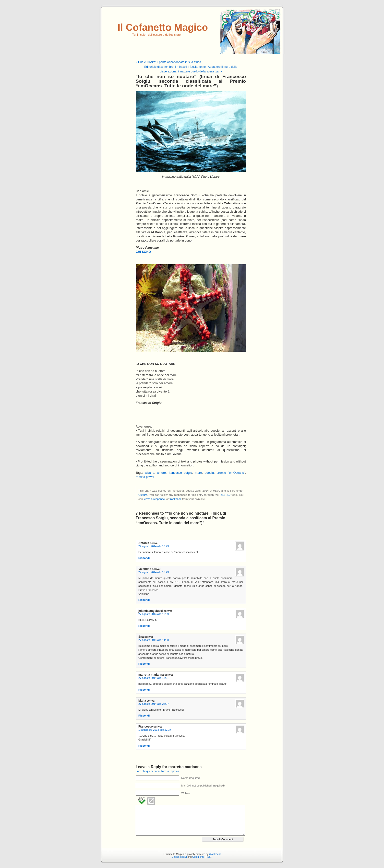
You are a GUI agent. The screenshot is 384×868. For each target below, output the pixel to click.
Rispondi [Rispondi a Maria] (144, 716)
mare (198, 473)
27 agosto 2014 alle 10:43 (154, 546)
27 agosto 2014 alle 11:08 (154, 640)
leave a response (154, 499)
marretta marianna (185, 767)
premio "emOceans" (231, 473)
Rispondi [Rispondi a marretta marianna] (144, 690)
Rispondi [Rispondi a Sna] (144, 664)
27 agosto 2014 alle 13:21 (154, 678)
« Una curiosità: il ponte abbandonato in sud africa (168, 62)
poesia (209, 473)
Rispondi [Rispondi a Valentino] (144, 600)
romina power (145, 477)
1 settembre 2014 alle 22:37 (155, 730)
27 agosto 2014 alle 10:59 (154, 614)
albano (150, 473)
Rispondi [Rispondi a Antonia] (144, 558)
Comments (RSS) (202, 857)
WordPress (215, 854)
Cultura (143, 495)
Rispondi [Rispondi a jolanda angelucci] (144, 626)
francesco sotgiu (180, 473)
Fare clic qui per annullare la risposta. (158, 771)
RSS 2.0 (225, 495)
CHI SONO (143, 252)
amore (161, 473)
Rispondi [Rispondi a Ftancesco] (144, 746)
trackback (175, 499)
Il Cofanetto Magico (163, 27)
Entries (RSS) (179, 857)
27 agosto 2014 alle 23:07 (154, 704)
